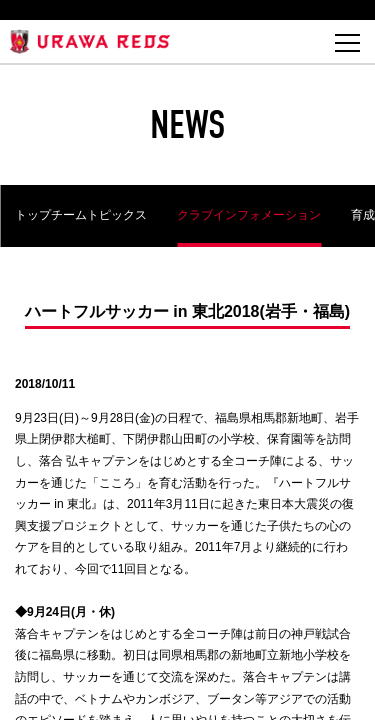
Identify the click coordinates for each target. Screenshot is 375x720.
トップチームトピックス (81, 215)
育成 (363, 215)
